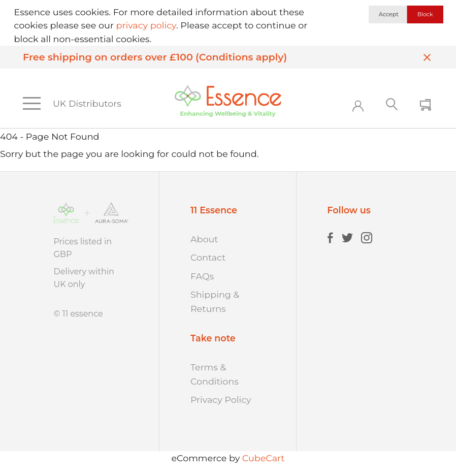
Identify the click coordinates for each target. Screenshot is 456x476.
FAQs (202, 276)
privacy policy (146, 25)
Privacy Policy (221, 400)
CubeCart (264, 458)
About (204, 239)
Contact (208, 257)
